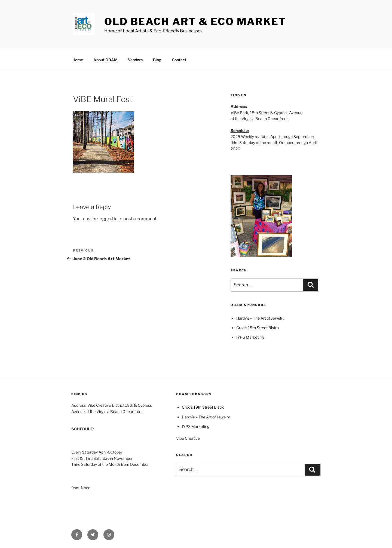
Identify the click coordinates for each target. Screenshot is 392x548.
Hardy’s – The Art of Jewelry (260, 318)
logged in (108, 219)
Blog (157, 60)
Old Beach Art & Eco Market (195, 22)
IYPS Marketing (250, 337)
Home (78, 60)
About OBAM (105, 60)
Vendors (135, 60)
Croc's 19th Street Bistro (258, 328)
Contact (179, 60)
